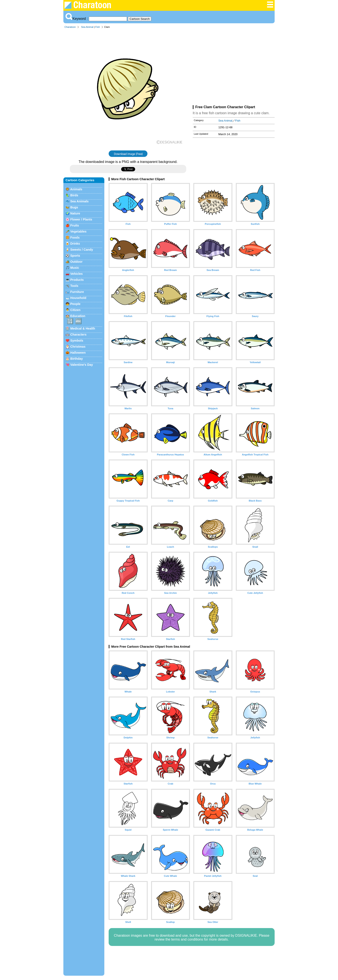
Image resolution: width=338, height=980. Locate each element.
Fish (98, 27)
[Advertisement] (234, 68)
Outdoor (76, 262)
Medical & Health (83, 328)
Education (78, 316)
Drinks (75, 244)
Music (75, 268)
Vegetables (78, 231)
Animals (76, 189)
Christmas (78, 347)
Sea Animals (79, 201)
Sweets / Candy (82, 250)
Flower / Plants (81, 219)
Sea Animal (87, 27)
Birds (74, 195)
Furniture (77, 292)
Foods (75, 238)
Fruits (75, 225)
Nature (75, 213)
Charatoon (70, 27)
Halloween (78, 353)
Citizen (75, 310)
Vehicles (77, 274)
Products (77, 280)
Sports (75, 256)
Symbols (77, 341)
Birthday (77, 359)
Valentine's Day (82, 365)
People (75, 304)
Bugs (74, 207)
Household (78, 298)
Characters (78, 334)
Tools (74, 286)
